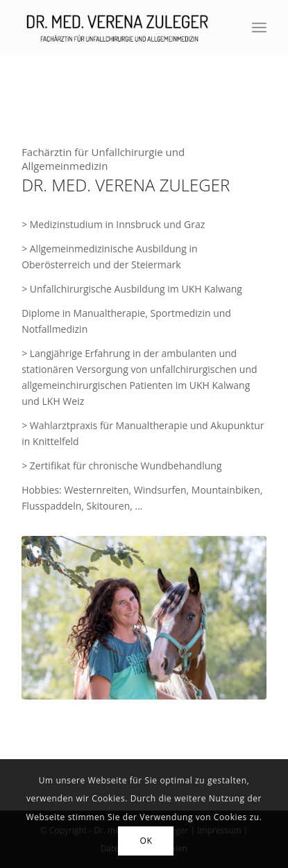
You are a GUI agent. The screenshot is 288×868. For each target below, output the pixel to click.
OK (146, 841)
